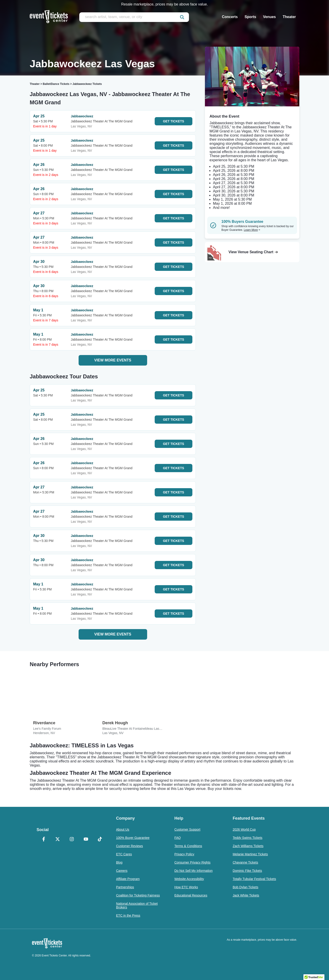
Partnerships (125, 887)
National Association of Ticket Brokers (137, 905)
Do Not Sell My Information (193, 871)
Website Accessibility (189, 879)
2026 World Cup (244, 829)
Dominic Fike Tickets (247, 871)
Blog (119, 862)
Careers (122, 871)
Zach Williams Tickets (248, 846)
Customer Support (187, 829)
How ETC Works (186, 887)
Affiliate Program (128, 879)
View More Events (113, 360)
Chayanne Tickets (245, 862)
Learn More (252, 230)
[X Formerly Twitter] (58, 840)
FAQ (178, 838)
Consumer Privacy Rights (192, 862)
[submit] (182, 17)
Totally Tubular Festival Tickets (254, 879)
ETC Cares (124, 854)
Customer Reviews (129, 846)
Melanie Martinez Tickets (250, 854)
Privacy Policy (184, 854)
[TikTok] (100, 840)
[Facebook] (44, 840)
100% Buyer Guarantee (133, 838)
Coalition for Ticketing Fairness (138, 895)
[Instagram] (72, 840)
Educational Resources (191, 895)
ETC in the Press (128, 915)
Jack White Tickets (246, 895)
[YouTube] (86, 840)
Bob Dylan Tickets (245, 887)
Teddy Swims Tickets (247, 838)
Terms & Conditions (188, 846)
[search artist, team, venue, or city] (134, 17)
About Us (123, 829)
